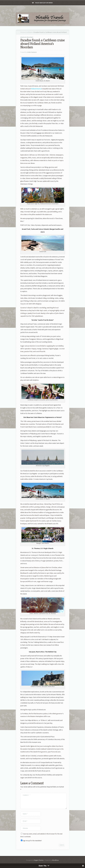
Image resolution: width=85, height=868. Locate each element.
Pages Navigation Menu (42, 3)
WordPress (56, 863)
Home (22, 32)
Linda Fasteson (32, 52)
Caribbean (29, 32)
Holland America (36, 89)
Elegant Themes (39, 863)
